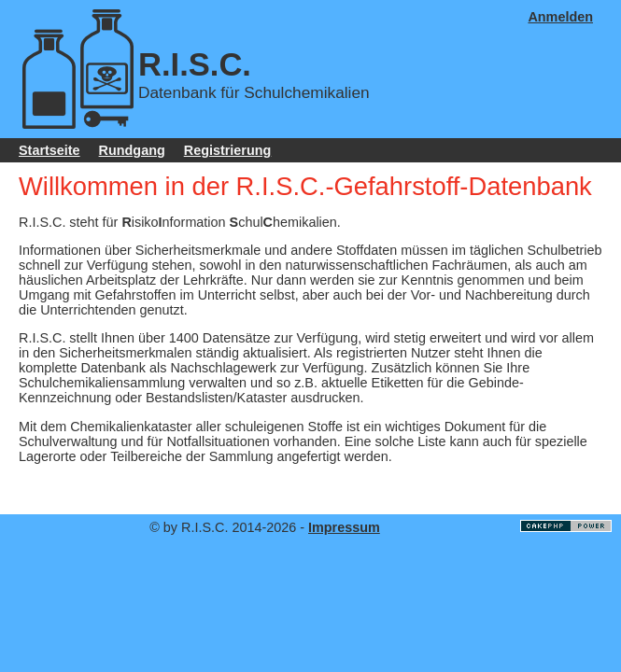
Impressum (344, 527)
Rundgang (132, 150)
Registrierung (228, 150)
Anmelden (560, 17)
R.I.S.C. (195, 64)
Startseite (49, 150)
